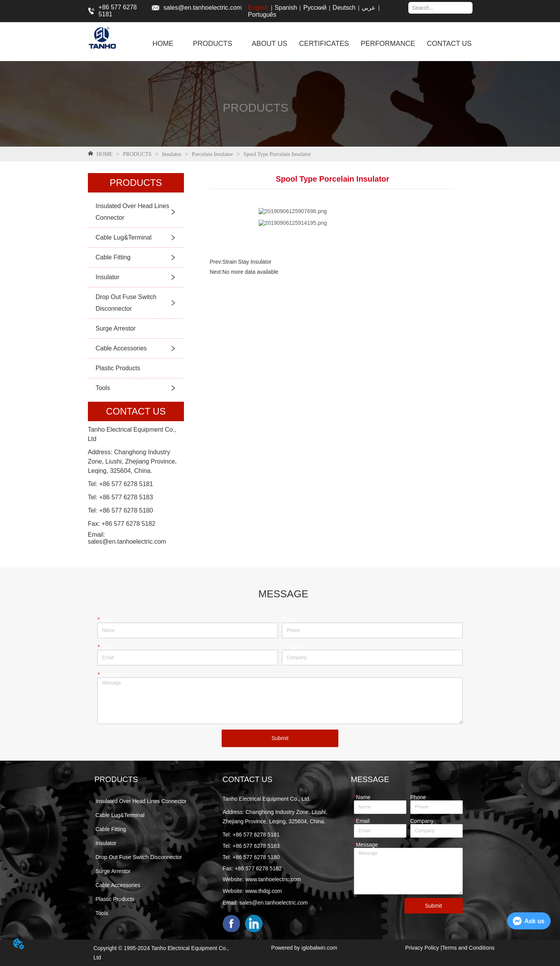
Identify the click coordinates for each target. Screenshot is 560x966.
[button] (213, 44)
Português (262, 15)
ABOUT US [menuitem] (269, 44)
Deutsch (344, 8)
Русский (315, 8)
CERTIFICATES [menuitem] (324, 44)
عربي (369, 8)
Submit (280, 738)
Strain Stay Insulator (247, 262)
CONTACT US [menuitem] (449, 44)
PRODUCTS (137, 154)
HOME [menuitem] (163, 44)
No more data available (250, 272)
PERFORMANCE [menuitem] (388, 44)
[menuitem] (213, 44)
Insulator (172, 154)
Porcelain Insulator (213, 154)
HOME (105, 154)
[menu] (312, 44)
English (258, 8)
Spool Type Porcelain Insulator (277, 154)
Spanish (286, 8)
